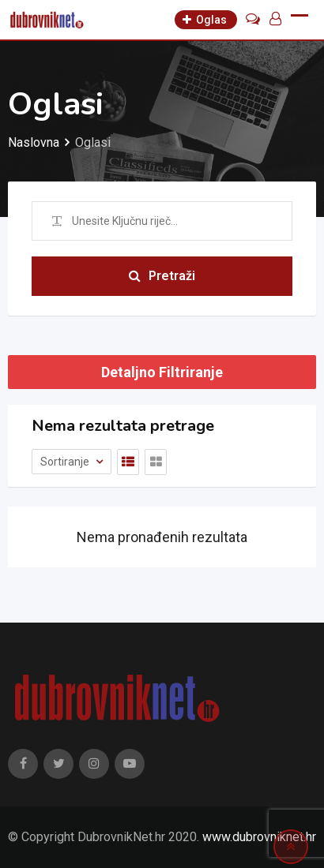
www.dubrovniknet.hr (259, 837)
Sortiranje (66, 462)
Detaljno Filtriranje (162, 372)
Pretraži (162, 276)
